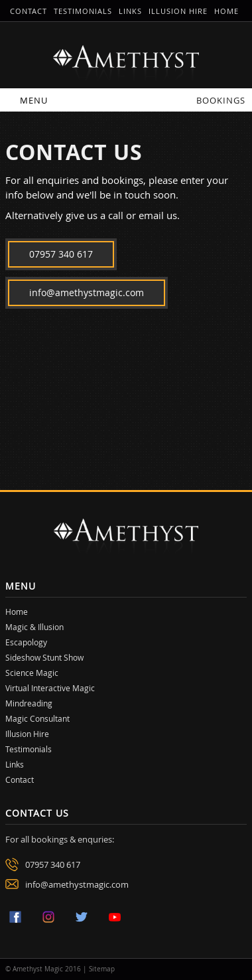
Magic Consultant (37, 718)
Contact (29, 11)
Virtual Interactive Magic (50, 688)
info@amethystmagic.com (87, 292)
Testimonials (83, 11)
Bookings (221, 100)
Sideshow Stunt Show (44, 657)
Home (226, 11)
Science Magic (32, 673)
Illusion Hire (178, 11)
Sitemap (102, 969)
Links (130, 11)
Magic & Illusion (34, 627)
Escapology (26, 642)
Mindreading (29, 703)
